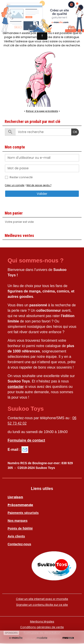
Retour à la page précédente (42, 111)
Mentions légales (42, 621)
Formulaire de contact (26, 440)
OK (75, 132)
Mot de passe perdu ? (39, 185)
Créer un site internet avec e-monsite (42, 599)
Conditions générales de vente (42, 627)
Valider (42, 194)
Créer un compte (15, 185)
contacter (16, 387)
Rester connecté (21, 177)
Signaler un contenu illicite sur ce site (42, 605)
